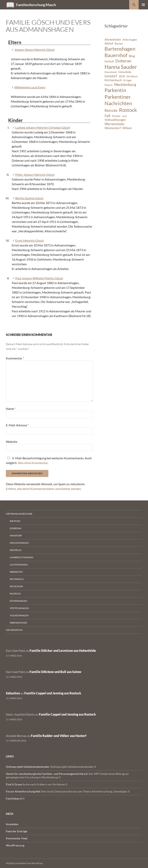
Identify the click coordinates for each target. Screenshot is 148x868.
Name (11, 409)
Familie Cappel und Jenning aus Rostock (53, 693)
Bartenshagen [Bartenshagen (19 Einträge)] (120, 49)
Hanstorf (16, 536)
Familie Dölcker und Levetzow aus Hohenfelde (63, 651)
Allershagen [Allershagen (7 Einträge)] (130, 40)
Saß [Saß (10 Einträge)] (107, 116)
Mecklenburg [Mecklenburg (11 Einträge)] (125, 84)
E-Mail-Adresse (17, 425)
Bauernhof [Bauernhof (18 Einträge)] (116, 55)
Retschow (16, 586)
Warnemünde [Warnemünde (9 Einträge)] (114, 124)
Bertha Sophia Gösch (29, 198)
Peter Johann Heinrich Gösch (35, 175)
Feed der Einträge (17, 831)
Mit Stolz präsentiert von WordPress (24, 863)
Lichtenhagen (19, 565)
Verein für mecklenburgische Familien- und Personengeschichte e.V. (47, 774)
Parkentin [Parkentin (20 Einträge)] (115, 90)
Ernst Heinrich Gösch (30, 240)
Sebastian (13, 693)
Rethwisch (17, 579)
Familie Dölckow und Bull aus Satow (55, 672)
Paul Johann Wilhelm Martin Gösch (39, 278)
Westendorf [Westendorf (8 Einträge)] (113, 128)
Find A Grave (14, 784)
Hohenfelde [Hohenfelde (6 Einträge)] (125, 72)
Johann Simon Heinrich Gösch (34, 50)
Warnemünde (18, 623)
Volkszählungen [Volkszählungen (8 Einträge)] (115, 120)
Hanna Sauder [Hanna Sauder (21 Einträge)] (121, 67)
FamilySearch (14, 798)
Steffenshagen (19, 608)
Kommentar (15, 358)
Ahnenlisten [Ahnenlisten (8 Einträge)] (113, 39)
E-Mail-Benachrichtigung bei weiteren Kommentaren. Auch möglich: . (49, 460)
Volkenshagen (19, 615)
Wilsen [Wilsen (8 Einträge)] (127, 128)
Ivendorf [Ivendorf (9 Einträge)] (111, 76)
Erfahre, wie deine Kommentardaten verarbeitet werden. (44, 489)
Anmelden (12, 824)
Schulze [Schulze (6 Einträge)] (116, 116)
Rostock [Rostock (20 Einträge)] (128, 110)
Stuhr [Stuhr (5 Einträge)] (125, 116)
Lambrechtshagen (22, 557)
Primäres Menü (143, 5)
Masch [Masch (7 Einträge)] (109, 85)
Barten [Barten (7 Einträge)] (119, 43)
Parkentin (16, 572)
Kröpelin (16, 550)
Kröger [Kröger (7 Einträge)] (128, 80)
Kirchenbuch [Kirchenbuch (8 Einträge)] (113, 80)
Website (12, 442)
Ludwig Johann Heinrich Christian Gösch (43, 127)
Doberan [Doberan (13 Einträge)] (123, 61)
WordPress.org (15, 845)
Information (14, 630)
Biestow (15, 521)
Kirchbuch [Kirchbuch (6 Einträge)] (132, 76)
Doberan (16, 528)
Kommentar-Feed (17, 838)
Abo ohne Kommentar (33, 463)
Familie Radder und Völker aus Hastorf (59, 736)
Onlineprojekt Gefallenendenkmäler (28, 767)
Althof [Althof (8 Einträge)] (109, 43)
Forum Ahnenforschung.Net (23, 791)
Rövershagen (18, 601)
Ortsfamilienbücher (19, 514)
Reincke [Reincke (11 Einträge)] (111, 110)
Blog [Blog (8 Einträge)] (132, 56)
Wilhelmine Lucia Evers (30, 87)
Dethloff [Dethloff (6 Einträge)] (109, 62)
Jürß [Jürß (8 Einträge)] (122, 76)
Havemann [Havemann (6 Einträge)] (111, 72)
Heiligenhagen (19, 543)
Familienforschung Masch (36, 5)
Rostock (15, 594)
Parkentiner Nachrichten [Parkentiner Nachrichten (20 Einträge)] (118, 100)
